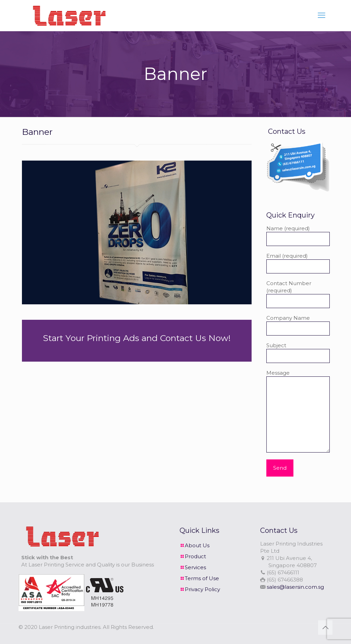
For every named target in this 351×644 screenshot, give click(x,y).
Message (298, 411)
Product (195, 556)
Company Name (298, 325)
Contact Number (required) (298, 294)
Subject (298, 353)
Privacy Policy (202, 589)
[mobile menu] (322, 15)
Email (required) (298, 263)
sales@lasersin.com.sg (295, 587)
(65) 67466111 (283, 572)
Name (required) (298, 236)
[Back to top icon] (325, 628)
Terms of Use (202, 578)
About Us (197, 545)
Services (195, 567)
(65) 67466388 (285, 580)
